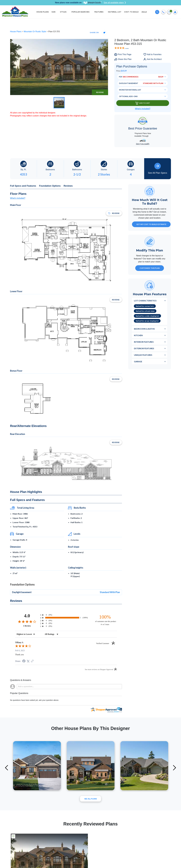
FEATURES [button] (99, 12)
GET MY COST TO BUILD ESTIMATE (151, 224)
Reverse (100, 92)
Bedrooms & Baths (144, 329)
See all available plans (115, 3)
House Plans (16, 32)
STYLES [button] (63, 12)
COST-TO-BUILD (131, 12)
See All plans (91, 799)
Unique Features (143, 355)
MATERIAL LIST (115, 12)
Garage (138, 361)
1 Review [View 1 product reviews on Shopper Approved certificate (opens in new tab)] (31, 626)
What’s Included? (143, 109)
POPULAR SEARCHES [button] (81, 12)
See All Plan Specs (157, 168)
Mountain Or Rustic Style (35, 32)
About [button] (144, 12)
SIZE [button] (53, 12)
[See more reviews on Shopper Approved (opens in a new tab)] (32, 661)
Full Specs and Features (23, 186)
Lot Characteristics (145, 301)
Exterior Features (144, 348)
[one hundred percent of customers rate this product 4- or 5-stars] (105, 620)
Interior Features (144, 342)
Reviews (68, 186)
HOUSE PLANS (43, 12)
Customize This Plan (150, 268)
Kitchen (138, 335)
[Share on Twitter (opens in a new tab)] (28, 661)
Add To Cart (143, 103)
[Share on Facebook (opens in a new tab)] (24, 661)
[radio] (66, 615)
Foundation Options (50, 186)
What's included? (18, 198)
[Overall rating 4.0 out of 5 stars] (27, 621)
